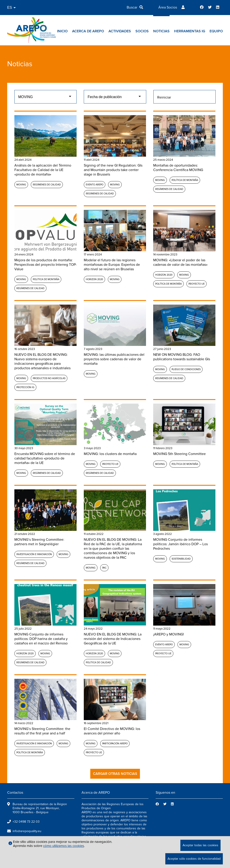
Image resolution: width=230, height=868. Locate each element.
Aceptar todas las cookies (200, 845)
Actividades (120, 31)
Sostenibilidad (181, 559)
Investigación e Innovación (34, 554)
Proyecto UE (197, 284)
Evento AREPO (95, 185)
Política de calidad (98, 663)
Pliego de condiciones (186, 369)
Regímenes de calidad (47, 185)
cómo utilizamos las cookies (64, 846)
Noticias (161, 31)
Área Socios (168, 7)
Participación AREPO (115, 744)
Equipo (216, 31)
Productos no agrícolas (49, 378)
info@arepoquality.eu (27, 831)
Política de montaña (185, 180)
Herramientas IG (190, 31)
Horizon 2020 (94, 279)
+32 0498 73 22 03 (26, 822)
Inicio (62, 31)
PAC (104, 568)
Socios (142, 31)
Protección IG (25, 387)
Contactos (15, 793)
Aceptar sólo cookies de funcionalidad (194, 859)
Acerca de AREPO (88, 31)
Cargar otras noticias (115, 774)
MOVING (21, 185)
